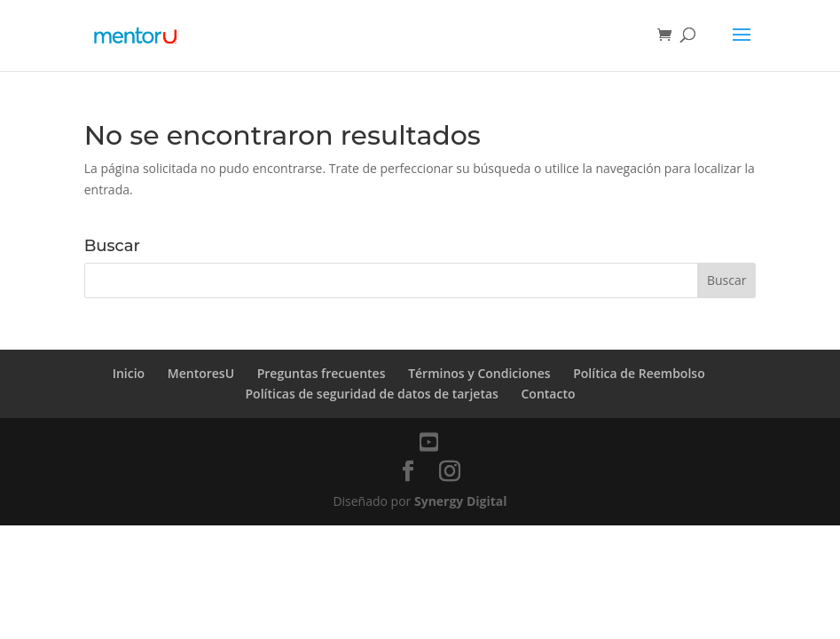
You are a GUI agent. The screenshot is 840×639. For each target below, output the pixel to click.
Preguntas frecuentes (322, 373)
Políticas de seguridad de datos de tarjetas (371, 394)
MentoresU (201, 373)
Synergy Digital (461, 501)
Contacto (549, 394)
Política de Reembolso (640, 373)
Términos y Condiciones (479, 373)
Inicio (129, 373)
